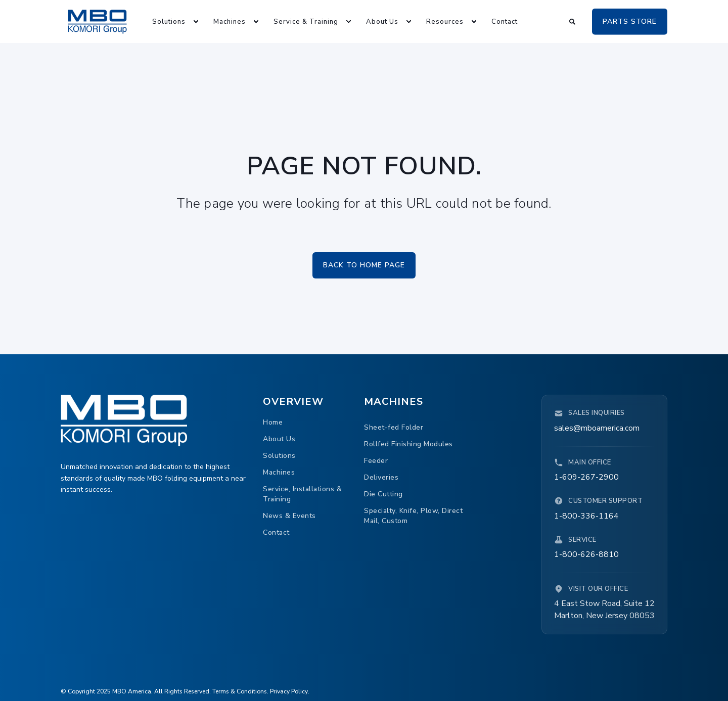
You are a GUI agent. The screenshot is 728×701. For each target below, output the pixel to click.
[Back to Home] (97, 21)
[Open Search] (573, 21)
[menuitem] (170, 21)
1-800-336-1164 (586, 516)
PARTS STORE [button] (630, 21)
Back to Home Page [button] (364, 265)
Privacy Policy (289, 691)
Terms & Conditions (240, 691)
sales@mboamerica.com (597, 428)
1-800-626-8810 (586, 554)
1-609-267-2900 (586, 477)
